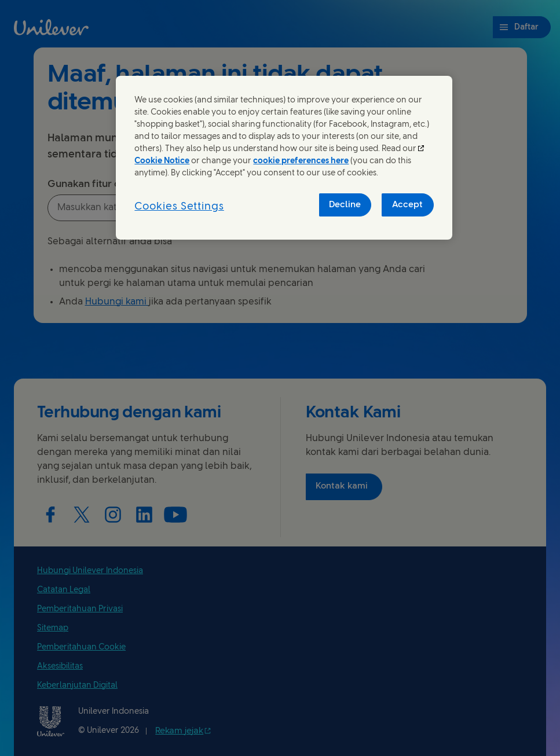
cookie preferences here (301, 161)
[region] (284, 158)
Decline (345, 205)
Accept (407, 205)
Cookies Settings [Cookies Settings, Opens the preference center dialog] (179, 207)
